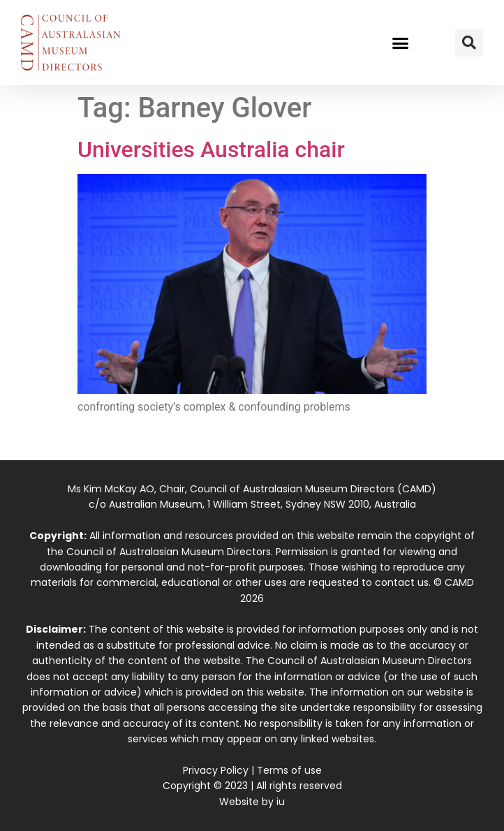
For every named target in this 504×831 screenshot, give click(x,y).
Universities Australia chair (211, 149)
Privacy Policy (216, 770)
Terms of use (289, 770)
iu (281, 802)
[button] (401, 43)
